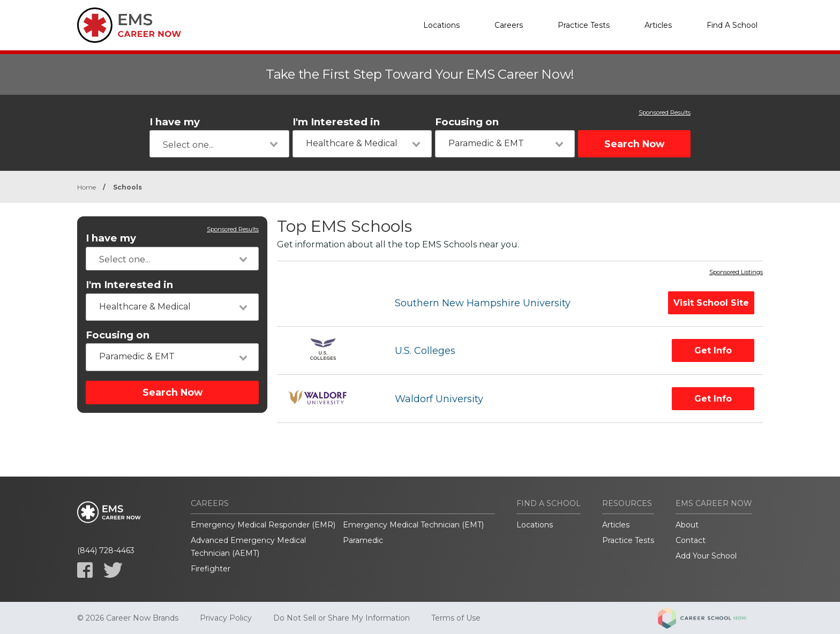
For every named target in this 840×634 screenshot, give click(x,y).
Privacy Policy (226, 618)
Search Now (634, 144)
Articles (658, 25)
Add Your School (706, 556)
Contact (691, 540)
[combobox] (219, 144)
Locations (441, 25)
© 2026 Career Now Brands (128, 618)
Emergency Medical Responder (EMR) (263, 525)
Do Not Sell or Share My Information (342, 618)
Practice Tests (584, 25)
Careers (509, 25)
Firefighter (211, 569)
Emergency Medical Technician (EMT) (413, 525)
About (687, 525)
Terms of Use (456, 618)
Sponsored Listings (736, 273)
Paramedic (363, 540)
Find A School (732, 25)
